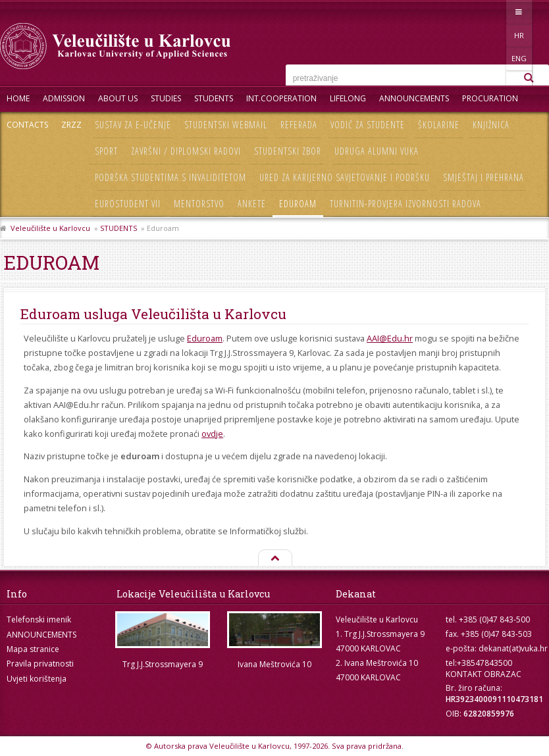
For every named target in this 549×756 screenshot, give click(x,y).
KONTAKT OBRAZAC (484, 674)
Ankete (252, 204)
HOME (18, 98)
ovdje (212, 434)
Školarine (439, 125)
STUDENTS (214, 98)
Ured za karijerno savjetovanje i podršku (345, 177)
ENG (509, 12)
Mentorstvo (199, 204)
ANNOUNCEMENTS (414, 98)
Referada (299, 125)
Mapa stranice (33, 649)
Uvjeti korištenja (37, 679)
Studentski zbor (288, 151)
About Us (118, 98)
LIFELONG (348, 98)
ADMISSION (64, 98)
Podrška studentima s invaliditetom (170, 177)
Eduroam (298, 204)
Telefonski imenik (39, 619)
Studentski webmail (226, 125)
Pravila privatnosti (40, 664)
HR (482, 12)
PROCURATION (490, 98)
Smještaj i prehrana (484, 177)
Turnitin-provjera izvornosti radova (405, 204)
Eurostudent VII (128, 204)
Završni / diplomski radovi (186, 151)
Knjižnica (491, 125)
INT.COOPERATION (281, 98)
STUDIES (166, 98)
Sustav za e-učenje (133, 125)
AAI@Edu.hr (390, 338)
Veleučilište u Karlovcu (50, 228)
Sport (106, 151)
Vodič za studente (368, 125)
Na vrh (274, 559)
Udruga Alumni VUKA (377, 151)
